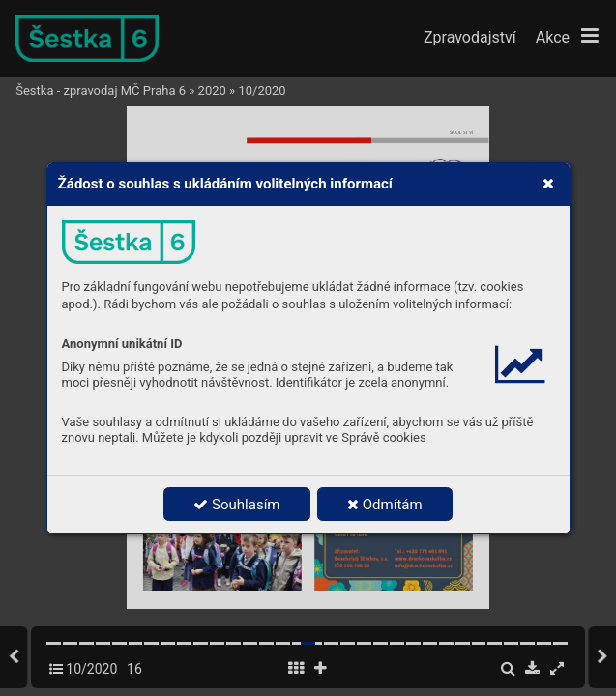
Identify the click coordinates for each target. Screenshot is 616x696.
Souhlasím (236, 505)
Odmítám (385, 505)
